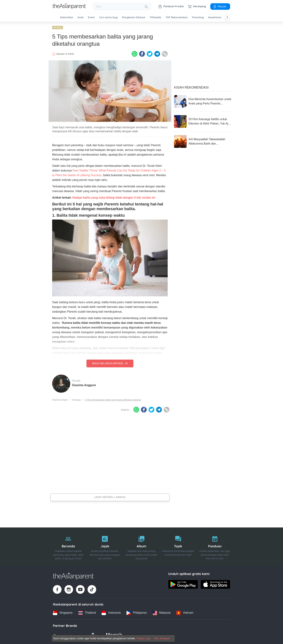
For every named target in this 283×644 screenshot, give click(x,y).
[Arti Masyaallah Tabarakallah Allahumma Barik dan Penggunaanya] (203, 141)
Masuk (220, 6)
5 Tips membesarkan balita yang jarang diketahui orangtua (113, 399)
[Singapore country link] (63, 612)
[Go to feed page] (69, 8)
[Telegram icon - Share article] (157, 53)
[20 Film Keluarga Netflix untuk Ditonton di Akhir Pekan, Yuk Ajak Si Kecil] (203, 121)
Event (91, 17)
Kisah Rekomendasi (191, 87)
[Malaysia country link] (162, 612)
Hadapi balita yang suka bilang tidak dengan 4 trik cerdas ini (114, 197)
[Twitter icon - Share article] (150, 53)
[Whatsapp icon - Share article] (134, 53)
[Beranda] (68, 546)
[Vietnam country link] (185, 612)
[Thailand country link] (87, 612)
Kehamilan (67, 17)
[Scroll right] (227, 17)
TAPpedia (155, 17)
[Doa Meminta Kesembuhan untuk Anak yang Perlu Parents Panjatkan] (203, 100)
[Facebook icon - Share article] (142, 53)
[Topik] (178, 546)
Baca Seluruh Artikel (110, 362)
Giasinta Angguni (84, 384)
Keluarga (58, 27)
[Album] (142, 546)
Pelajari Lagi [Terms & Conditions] (143, 638)
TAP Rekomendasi (177, 17)
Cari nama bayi (108, 17)
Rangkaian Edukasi (134, 17)
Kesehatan (215, 17)
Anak (80, 17)
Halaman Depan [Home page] (60, 399)
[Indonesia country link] (111, 612)
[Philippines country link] (137, 612)
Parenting (198, 17)
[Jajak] (105, 546)
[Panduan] (215, 546)
